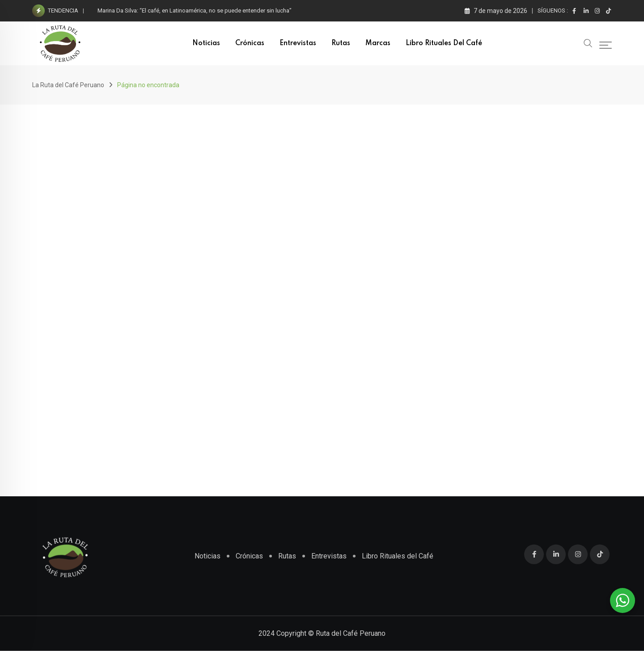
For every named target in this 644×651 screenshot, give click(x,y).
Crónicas (250, 43)
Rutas (341, 43)
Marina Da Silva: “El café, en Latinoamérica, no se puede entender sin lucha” (195, 11)
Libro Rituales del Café (444, 43)
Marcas (378, 43)
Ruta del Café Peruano (351, 633)
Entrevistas (298, 43)
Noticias (206, 43)
